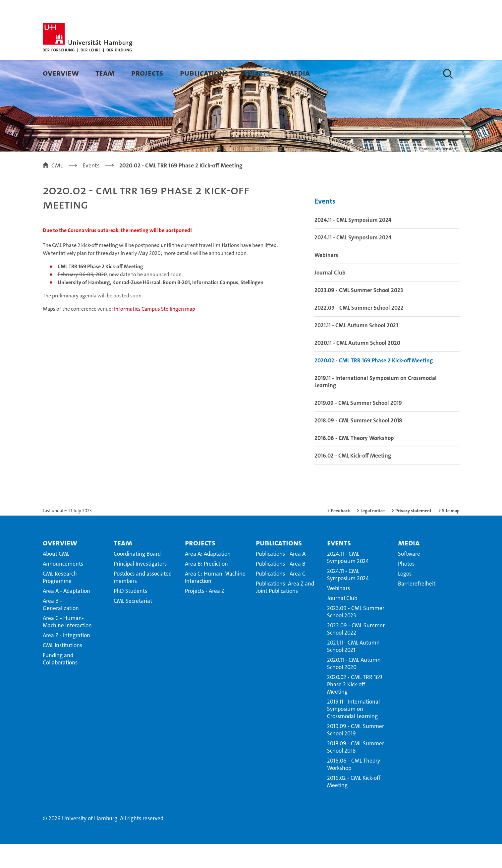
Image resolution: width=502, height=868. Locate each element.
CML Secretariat (133, 625)
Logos (405, 597)
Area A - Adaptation (66, 615)
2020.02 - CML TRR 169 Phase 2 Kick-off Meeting (374, 384)
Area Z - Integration (66, 659)
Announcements (63, 588)
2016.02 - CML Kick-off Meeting (353, 479)
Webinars (326, 279)
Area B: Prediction (206, 588)
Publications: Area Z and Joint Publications (285, 611)
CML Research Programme (60, 601)
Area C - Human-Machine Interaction (67, 646)
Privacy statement (413, 534)
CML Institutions (62, 669)
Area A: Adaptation (208, 578)
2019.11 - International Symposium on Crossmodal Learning (376, 405)
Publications (204, 73)
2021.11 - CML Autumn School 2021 (356, 349)
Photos (406, 588)
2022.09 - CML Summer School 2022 (359, 332)
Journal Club (330, 296)
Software (409, 578)
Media (298, 73)
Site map (451, 534)
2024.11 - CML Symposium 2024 (353, 244)
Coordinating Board (137, 578)
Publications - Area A (281, 578)
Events (258, 73)
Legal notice (373, 534)
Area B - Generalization (61, 628)
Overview (61, 73)
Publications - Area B (281, 588)
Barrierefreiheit (417, 607)
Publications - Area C (281, 597)
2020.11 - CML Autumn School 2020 (357, 367)
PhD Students (130, 615)
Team (105, 73)
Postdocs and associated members (143, 601)
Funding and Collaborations (60, 683)
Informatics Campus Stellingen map (155, 333)
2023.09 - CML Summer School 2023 (359, 314)
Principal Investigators (140, 588)
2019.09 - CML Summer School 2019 (358, 427)
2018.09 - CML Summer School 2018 (358, 444)
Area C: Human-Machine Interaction (215, 601)
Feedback (340, 534)
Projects (147, 73)
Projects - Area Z (205, 615)
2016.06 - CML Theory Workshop (354, 462)
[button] (448, 74)
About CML (56, 578)
